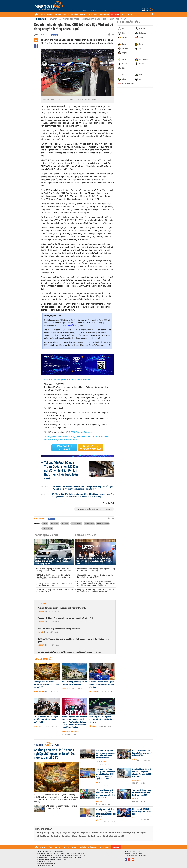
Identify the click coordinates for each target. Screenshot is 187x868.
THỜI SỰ (42, 14)
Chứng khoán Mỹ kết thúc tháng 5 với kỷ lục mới (141, 812)
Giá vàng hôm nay (43, 833)
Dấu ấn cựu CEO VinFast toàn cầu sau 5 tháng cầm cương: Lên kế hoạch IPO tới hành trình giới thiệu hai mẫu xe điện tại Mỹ (83, 488)
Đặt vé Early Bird (64, 448)
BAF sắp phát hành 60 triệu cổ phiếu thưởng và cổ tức (61, 807)
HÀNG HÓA (58, 14)
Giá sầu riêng (55, 836)
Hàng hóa (41, 611)
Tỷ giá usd (67, 833)
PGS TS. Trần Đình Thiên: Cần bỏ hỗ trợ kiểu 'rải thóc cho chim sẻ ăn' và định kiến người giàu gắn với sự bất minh (54, 577)
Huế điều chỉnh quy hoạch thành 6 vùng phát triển (59, 629)
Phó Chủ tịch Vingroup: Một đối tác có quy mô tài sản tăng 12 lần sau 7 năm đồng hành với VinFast (54, 570)
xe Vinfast (65, 524)
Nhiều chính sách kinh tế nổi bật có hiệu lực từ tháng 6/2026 (142, 753)
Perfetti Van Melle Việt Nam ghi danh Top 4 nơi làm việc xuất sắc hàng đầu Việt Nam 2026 (95, 561)
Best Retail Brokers (94, 836)
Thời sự (135, 759)
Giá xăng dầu (142, 833)
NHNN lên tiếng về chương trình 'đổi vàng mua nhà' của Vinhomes (75, 683)
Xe (125, 19)
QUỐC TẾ (66, 14)
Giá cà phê (104, 833)
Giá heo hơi (94, 833)
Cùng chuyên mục (87, 535)
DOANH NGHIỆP (104, 14)
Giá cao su (82, 836)
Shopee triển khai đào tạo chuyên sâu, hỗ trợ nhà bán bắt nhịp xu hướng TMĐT (95, 576)
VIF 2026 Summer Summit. (79, 432)
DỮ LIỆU (124, 14)
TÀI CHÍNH (74, 14)
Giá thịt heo (66, 836)
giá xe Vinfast (89, 524)
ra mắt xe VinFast (103, 524)
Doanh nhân (102, 19)
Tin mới (42, 603)
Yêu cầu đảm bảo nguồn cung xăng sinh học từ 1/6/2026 (62, 608)
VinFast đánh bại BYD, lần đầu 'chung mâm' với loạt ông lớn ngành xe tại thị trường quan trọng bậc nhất (53, 561)
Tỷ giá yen (76, 833)
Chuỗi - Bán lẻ (116, 19)
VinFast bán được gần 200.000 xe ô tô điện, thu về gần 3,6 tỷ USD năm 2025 (54, 584)
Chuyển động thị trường (70, 732)
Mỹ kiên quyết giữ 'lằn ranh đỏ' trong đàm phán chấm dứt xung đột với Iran (69, 652)
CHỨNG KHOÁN (93, 14)
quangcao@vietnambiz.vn (138, 856)
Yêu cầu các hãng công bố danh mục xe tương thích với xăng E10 (65, 618)
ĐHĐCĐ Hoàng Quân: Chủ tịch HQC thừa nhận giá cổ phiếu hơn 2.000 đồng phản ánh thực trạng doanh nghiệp (106, 774)
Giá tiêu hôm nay (115, 833)
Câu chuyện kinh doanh (69, 19)
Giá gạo (74, 836)
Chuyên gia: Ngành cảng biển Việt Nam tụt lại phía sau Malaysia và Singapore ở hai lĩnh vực (96, 591)
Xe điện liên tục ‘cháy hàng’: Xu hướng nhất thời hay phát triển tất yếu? (55, 591)
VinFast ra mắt (47, 528)
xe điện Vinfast (76, 524)
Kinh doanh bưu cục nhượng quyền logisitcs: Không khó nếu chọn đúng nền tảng (96, 570)
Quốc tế (98, 820)
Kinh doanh (41, 19)
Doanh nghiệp (38, 691)
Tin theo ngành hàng (129, 22)
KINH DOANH (115, 14)
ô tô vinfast (54, 524)
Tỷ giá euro (85, 833)
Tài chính (65, 689)
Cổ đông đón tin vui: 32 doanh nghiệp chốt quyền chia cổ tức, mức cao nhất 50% (47, 684)
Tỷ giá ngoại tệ (56, 833)
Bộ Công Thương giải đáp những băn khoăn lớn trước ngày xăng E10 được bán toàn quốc (73, 640)
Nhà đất (40, 632)
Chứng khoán (100, 761)
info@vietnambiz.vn (48, 864)
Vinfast (45, 524)
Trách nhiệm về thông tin (45, 866)
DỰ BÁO (50, 14)
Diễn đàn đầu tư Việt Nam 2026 (113, 836)
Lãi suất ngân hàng (129, 833)
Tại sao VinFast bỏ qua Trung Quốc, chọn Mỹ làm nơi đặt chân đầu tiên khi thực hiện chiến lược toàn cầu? (61, 470)
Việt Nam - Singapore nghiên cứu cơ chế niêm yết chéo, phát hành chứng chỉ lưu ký (105, 754)
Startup (53, 19)
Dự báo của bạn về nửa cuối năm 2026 (91, 448)
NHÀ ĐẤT (83, 14)
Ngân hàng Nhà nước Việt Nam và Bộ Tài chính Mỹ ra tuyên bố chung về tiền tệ (102, 719)
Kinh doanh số (88, 19)
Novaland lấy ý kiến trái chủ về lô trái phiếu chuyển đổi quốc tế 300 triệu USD (142, 773)
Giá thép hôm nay (43, 836)
